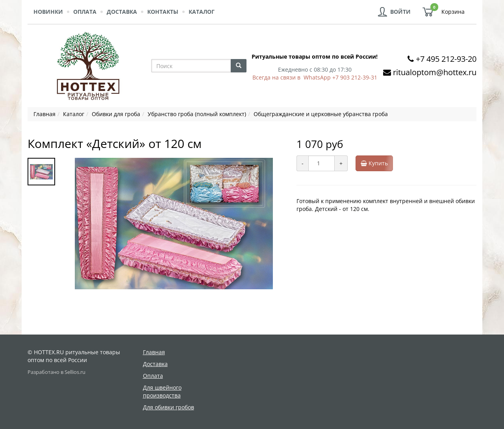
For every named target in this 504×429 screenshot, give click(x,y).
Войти (400, 12)
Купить (377, 163)
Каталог (202, 12)
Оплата (85, 12)
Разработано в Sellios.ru (57, 372)
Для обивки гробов (169, 407)
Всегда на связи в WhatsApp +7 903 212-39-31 (315, 77)
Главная (154, 352)
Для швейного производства (162, 391)
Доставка (122, 12)
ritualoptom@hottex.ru (435, 72)
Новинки (48, 12)
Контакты (163, 12)
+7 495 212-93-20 (446, 59)
